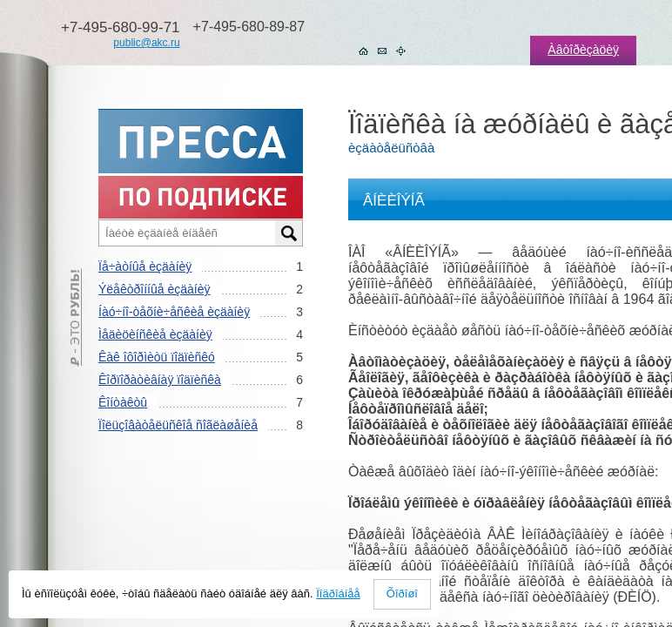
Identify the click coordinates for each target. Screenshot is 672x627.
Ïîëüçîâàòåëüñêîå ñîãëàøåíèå (178, 425)
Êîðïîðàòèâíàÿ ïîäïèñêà (160, 380)
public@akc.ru (146, 43)
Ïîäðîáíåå (338, 593)
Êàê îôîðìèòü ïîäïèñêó (157, 357)
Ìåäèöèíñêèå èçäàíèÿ (155, 334)
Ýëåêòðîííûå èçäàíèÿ (154, 289)
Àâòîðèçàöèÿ (583, 50)
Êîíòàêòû (123, 402)
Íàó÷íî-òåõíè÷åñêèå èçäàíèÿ (174, 312)
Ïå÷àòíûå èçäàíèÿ (145, 266)
